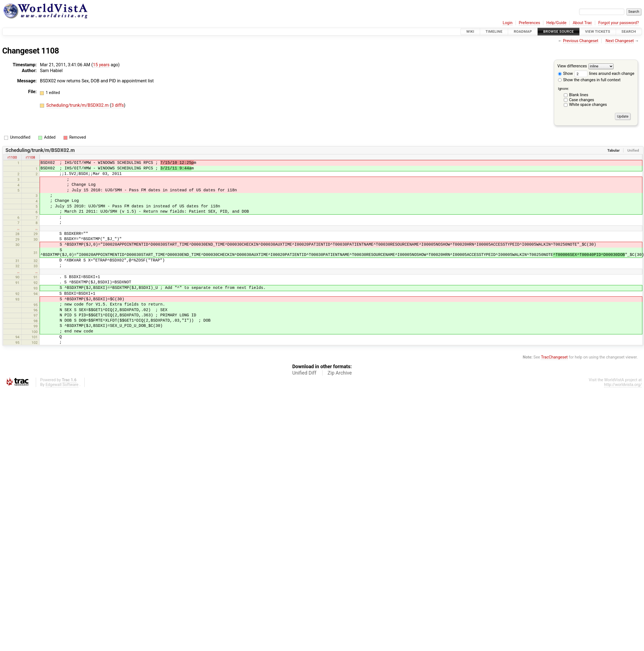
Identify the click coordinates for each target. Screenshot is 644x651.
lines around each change (604, 74)
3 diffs (117, 105)
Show (566, 74)
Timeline (494, 31)
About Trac (582, 23)
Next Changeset (620, 41)
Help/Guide (556, 23)
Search (629, 31)
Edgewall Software (62, 385)
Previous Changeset (581, 41)
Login (508, 23)
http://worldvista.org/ (623, 385)
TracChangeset (554, 357)
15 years (101, 65)
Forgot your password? (618, 23)
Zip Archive (340, 373)
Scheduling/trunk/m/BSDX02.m (78, 105)
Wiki (470, 31)
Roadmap (523, 31)
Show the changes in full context (589, 80)
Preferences (529, 23)
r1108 (31, 157)
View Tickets (598, 31)
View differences (572, 66)
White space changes (588, 105)
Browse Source (559, 31)
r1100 (12, 157)
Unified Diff (304, 373)
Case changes (582, 100)
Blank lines (579, 95)
